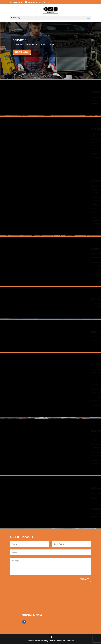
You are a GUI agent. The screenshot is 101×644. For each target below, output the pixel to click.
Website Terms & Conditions (62, 641)
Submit (84, 579)
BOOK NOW (22, 52)
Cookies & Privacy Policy (38, 641)
